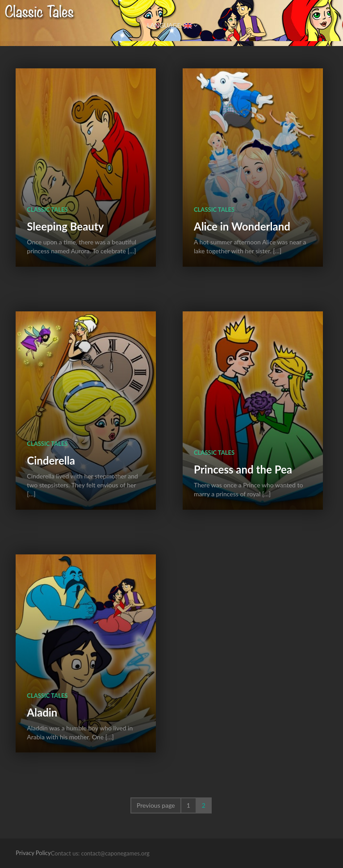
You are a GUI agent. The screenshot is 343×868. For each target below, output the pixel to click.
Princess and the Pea (243, 469)
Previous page (156, 805)
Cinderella (51, 460)
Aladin (42, 712)
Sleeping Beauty (65, 226)
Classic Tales (47, 210)
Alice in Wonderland (242, 226)
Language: (171, 25)
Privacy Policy (33, 853)
